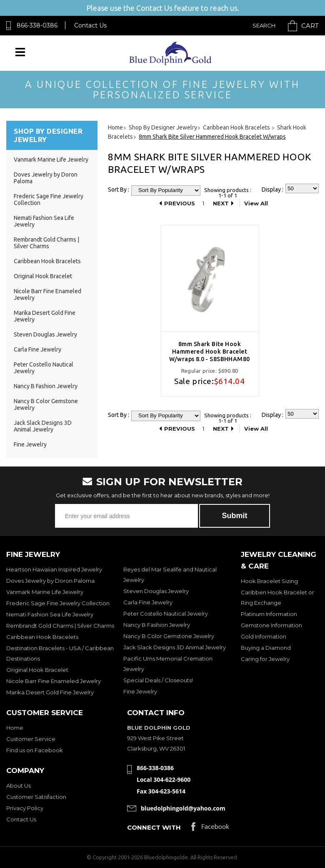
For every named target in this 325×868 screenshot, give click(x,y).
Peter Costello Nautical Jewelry (166, 614)
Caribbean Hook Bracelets (47, 261)
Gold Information (264, 636)
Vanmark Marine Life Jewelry (51, 160)
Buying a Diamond (266, 648)
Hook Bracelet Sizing (269, 581)
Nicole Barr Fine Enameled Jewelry (54, 681)
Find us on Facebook (35, 750)
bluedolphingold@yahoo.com (183, 808)
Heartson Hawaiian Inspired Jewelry (54, 569)
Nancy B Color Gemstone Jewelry (169, 636)
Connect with (154, 827)
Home (15, 728)
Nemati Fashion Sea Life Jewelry (50, 614)
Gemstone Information (271, 625)
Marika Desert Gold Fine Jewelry (50, 692)
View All (256, 203)
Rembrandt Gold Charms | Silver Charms (46, 243)
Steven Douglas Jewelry (45, 334)
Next (221, 203)
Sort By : (119, 190)
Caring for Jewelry (265, 659)
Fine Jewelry (30, 444)
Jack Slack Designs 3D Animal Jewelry (43, 426)
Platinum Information (269, 614)
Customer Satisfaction (36, 797)
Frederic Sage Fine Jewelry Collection (58, 603)
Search (264, 25)
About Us (19, 786)
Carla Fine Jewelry (37, 349)
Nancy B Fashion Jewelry (46, 386)
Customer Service (31, 739)
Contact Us (90, 25)
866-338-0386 (37, 25)
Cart (310, 26)
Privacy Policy (25, 808)
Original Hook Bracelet (43, 276)
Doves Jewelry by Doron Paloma (50, 581)
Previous (180, 203)
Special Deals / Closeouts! (158, 680)
